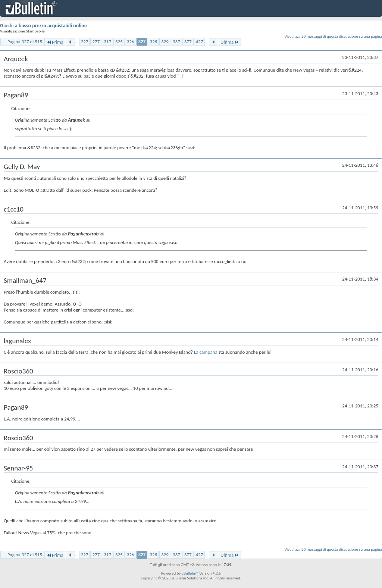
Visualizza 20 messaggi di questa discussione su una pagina (333, 36)
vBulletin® (190, 573)
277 (96, 42)
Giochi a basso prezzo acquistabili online (43, 26)
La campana (206, 352)
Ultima (230, 42)
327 (142, 42)
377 (188, 42)
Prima (55, 42)
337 (176, 42)
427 (200, 42)
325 (119, 42)
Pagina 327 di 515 (25, 42)
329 (165, 42)
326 (131, 42)
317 (107, 42)
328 (153, 42)
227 (85, 42)
